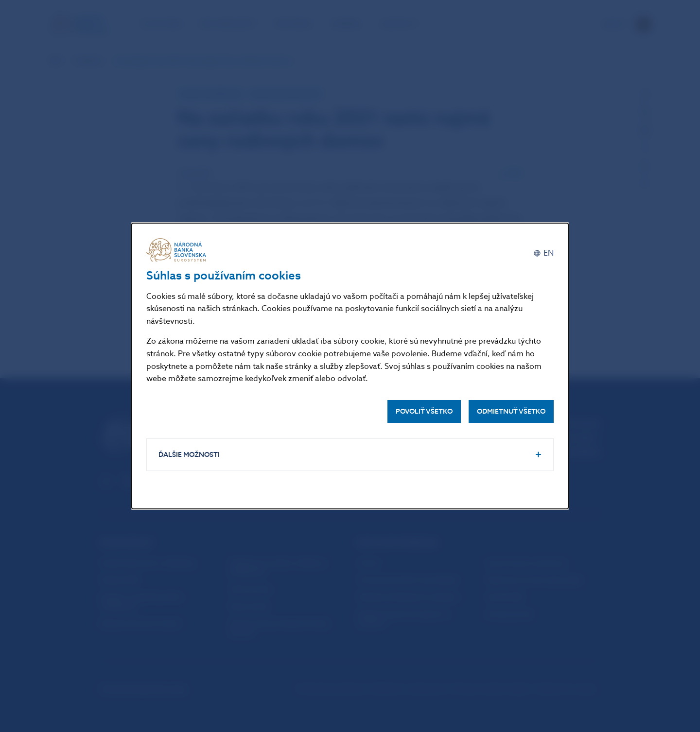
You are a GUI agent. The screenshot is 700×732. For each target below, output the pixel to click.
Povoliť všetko (424, 411)
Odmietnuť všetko (511, 411)
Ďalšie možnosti (189, 455)
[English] (543, 253)
